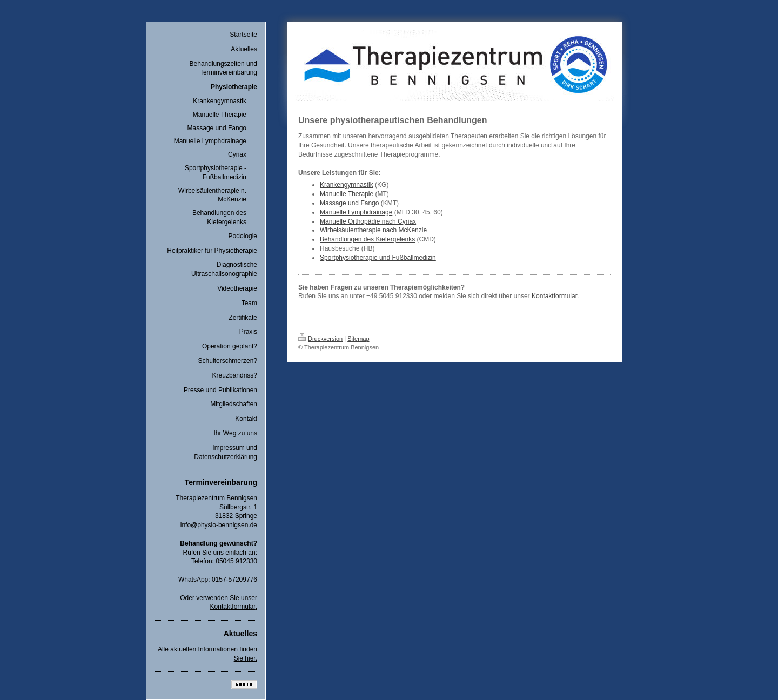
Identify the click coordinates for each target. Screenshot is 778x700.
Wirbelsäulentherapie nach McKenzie (373, 230)
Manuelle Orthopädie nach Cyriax (368, 221)
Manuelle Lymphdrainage (356, 212)
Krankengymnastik (347, 185)
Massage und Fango (349, 203)
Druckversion (320, 339)
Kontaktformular (233, 607)
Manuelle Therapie (347, 194)
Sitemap (358, 339)
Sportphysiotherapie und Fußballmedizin (378, 258)
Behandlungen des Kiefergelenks (367, 239)
